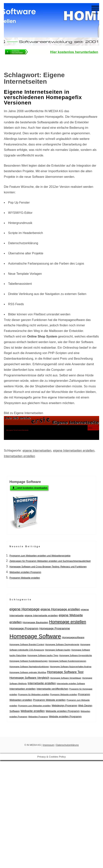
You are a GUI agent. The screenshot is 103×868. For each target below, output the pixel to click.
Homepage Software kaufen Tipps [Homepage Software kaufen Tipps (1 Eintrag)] (43, 655)
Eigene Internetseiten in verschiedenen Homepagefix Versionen (43, 97)
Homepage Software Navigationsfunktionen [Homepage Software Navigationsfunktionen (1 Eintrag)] (29, 667)
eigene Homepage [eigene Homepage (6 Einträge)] (24, 609)
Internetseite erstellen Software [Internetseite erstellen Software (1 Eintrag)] (71, 683)
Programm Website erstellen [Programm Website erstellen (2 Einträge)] (49, 700)
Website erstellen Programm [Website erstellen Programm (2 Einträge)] (65, 716)
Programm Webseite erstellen (25, 578)
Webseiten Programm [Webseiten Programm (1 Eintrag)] (38, 717)
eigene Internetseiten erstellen (74, 451)
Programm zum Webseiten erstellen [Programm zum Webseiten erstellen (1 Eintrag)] (34, 706)
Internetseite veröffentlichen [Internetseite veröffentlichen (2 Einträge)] (52, 689)
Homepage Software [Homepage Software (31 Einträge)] (35, 636)
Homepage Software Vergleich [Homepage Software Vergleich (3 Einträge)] (29, 678)
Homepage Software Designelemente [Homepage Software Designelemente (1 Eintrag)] (62, 644)
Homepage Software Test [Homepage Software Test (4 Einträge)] (65, 672)
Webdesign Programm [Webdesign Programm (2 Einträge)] (64, 706)
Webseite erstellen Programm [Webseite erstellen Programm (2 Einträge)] (63, 711)
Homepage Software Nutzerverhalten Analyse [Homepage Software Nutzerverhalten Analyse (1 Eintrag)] (71, 667)
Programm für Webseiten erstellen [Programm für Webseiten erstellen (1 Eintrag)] (34, 694)
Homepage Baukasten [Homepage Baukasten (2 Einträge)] (35, 622)
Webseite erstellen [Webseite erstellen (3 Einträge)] (33, 711)
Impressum (49, 745)
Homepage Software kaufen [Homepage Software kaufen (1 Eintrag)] (58, 650)
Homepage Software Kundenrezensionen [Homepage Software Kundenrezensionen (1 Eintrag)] (67, 661)
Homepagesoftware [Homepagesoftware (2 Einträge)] (73, 637)
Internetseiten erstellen (19, 456)
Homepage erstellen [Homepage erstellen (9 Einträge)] (68, 622)
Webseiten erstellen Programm (25, 572)
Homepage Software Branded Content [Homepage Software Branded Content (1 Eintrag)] (27, 644)
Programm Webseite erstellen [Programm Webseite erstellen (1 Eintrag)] (64, 694)
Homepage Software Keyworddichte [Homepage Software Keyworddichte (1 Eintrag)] (76, 655)
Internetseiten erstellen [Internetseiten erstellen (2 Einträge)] (23, 689)
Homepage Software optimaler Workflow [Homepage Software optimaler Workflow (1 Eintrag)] (28, 672)
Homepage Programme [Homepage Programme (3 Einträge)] (55, 628)
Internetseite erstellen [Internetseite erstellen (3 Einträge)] (42, 683)
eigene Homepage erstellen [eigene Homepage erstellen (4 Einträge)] (60, 609)
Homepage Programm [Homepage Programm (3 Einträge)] (24, 628)
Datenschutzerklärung (67, 745)
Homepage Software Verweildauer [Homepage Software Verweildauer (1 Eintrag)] (66, 678)
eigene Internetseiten (37, 451)
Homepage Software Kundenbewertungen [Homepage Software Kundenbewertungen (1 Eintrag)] (29, 661)
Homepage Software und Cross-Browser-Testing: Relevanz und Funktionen (48, 567)
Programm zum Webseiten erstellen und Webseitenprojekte (40, 556)
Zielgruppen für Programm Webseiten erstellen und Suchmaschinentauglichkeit (50, 561)
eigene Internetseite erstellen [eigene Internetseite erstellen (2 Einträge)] (41, 615)
